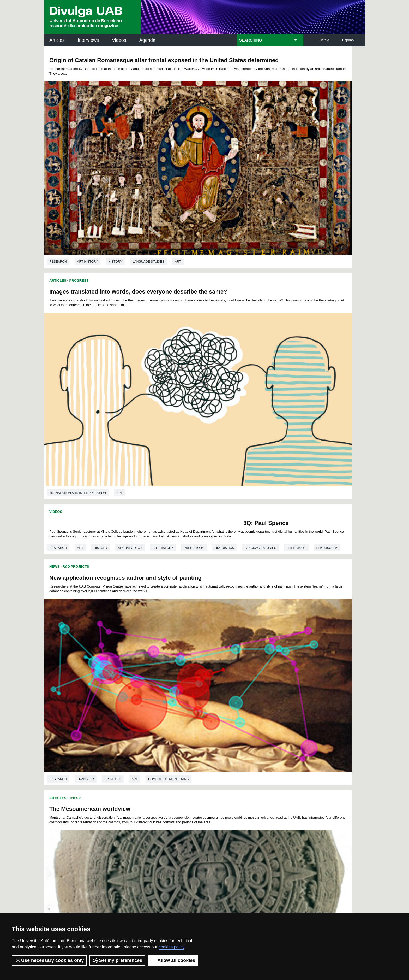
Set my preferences (117, 960)
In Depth (77, 420)
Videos (119, 40)
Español (348, 40)
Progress (239, 54)
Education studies (110, 639)
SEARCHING (251, 40)
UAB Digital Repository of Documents (203, 807)
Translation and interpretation (238, 189)
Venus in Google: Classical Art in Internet (266, 492)
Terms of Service (118, 904)
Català (324, 40)
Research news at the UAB (65, 801)
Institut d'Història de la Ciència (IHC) (264, 784)
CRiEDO (250, 833)
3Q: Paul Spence (169, 215)
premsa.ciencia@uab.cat (233, 871)
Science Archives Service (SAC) (203, 784)
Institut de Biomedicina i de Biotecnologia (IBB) (330, 837)
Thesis (76, 268)
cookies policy (171, 947)
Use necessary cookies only (49, 960)
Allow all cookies (173, 960)
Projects (273, 344)
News (215, 208)
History (115, 185)
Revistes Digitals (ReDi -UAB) (130, 807)
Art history (88, 185)
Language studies (148, 185)
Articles (57, 40)
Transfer (246, 344)
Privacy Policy (190, 900)
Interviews (88, 40)
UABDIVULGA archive (71, 781)
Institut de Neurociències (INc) (331, 784)
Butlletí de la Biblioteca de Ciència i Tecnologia (137, 784)
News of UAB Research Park (69, 824)
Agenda (147, 40)
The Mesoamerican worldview (90, 279)
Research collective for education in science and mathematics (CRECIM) (267, 810)
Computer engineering (329, 344)
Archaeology (130, 249)
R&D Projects (236, 208)
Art (178, 185)
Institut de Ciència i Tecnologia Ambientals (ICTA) (329, 810)
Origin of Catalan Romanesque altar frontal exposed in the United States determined (120, 63)
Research (58, 185)
